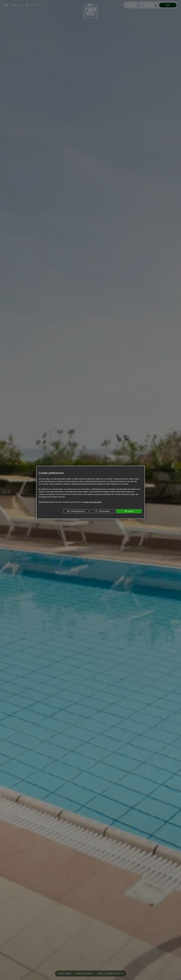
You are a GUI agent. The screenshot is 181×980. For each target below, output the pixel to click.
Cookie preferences (76, 511)
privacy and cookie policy (93, 502)
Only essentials (102, 511)
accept (129, 511)
